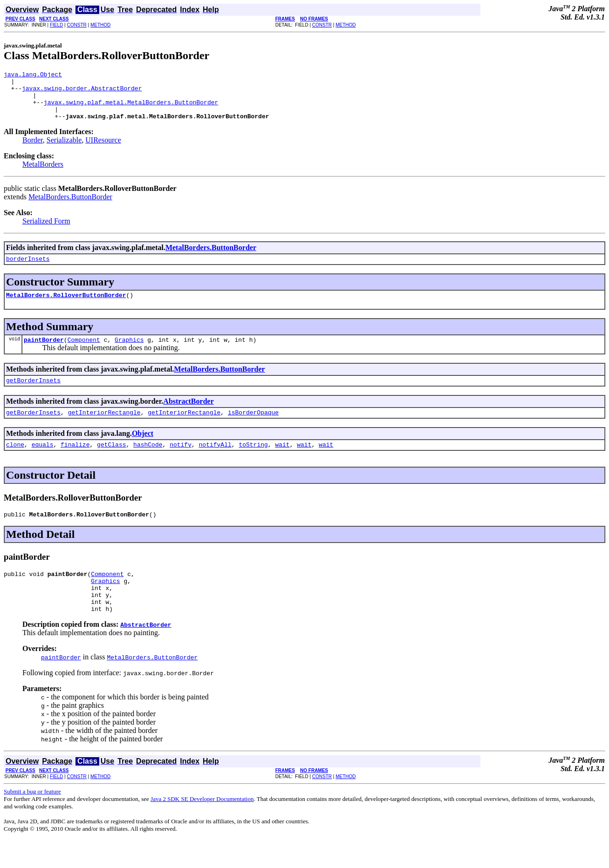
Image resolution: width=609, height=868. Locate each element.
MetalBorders (43, 174)
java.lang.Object (33, 75)
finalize (75, 462)
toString (253, 462)
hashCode (148, 462)
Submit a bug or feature (32, 819)
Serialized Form (46, 231)
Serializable (64, 150)
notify (181, 462)
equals (43, 462)
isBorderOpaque (253, 429)
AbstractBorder (188, 417)
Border (33, 150)
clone (15, 462)
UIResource (103, 150)
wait (282, 462)
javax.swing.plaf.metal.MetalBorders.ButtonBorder (131, 109)
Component (84, 353)
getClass (111, 462)
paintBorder (44, 353)
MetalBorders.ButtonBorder (70, 207)
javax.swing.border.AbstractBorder (82, 92)
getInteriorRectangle (104, 429)
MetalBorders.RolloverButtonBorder (66, 307)
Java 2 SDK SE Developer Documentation (202, 827)
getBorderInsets (33, 395)
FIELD (56, 25)
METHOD (100, 25)
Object (143, 450)
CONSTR (76, 25)
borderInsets (28, 270)
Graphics (129, 353)
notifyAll (215, 462)
